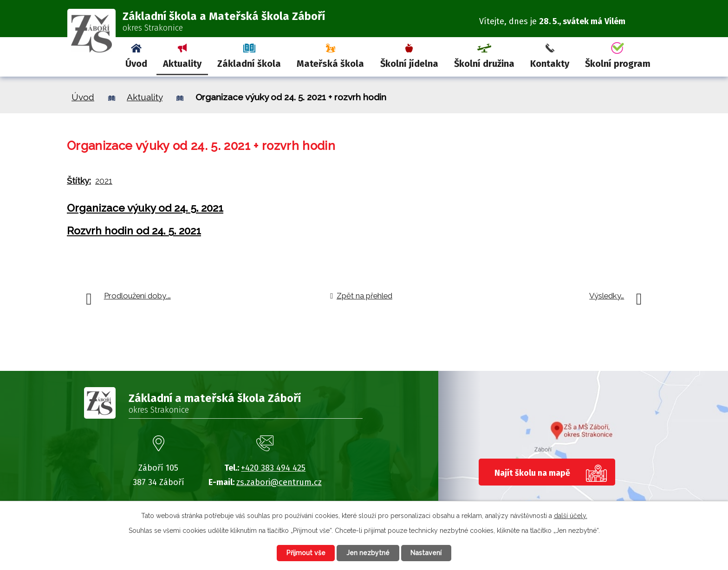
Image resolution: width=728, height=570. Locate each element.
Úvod (136, 64)
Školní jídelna (409, 64)
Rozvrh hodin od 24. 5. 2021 (134, 231)
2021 (104, 181)
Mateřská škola (330, 64)
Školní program (618, 64)
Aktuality (182, 64)
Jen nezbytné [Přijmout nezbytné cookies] (368, 553)
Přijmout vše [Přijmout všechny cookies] (305, 553)
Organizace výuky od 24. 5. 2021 (145, 208)
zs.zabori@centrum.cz (279, 482)
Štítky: (79, 181)
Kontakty (550, 64)
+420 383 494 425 (273, 468)
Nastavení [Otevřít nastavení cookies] (426, 553)
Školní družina (484, 64)
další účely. (571, 516)
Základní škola (249, 64)
